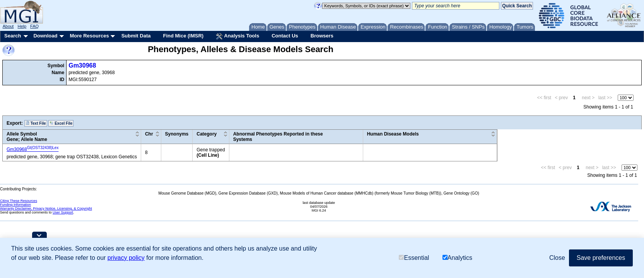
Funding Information (15, 205)
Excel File (61, 123)
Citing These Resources (19, 201)
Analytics (457, 258)
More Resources (89, 36)
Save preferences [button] (601, 258)
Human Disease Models (393, 134)
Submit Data (136, 36)
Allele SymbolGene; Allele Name (27, 137)
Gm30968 (82, 65)
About (8, 26)
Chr (149, 134)
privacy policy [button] (126, 258)
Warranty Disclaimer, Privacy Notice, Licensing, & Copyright (46, 208)
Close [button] (557, 258)
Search (13, 36)
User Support (63, 212)
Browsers (322, 36)
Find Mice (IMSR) (183, 36)
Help (22, 26)
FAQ (34, 26)
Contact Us (285, 36)
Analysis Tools (237, 36)
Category (207, 134)
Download (45, 36)
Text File (36, 123)
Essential (414, 258)
